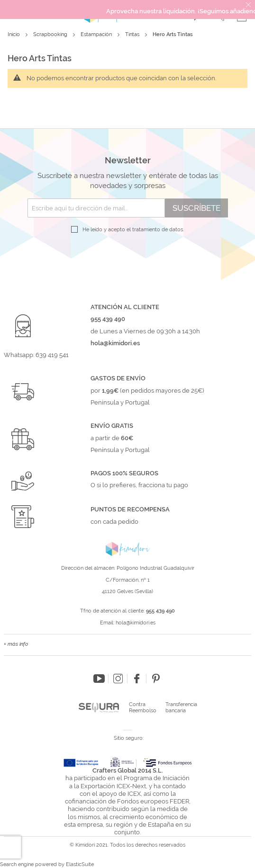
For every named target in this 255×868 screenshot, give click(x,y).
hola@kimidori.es (136, 623)
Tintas (133, 34)
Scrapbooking (51, 34)
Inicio (14, 34)
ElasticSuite (80, 864)
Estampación (97, 34)
